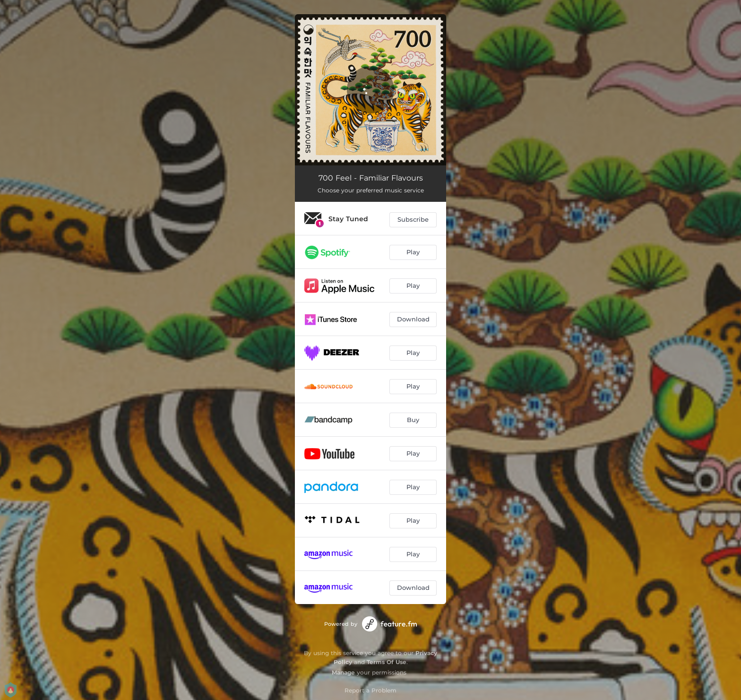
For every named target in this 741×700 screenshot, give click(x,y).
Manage (343, 672)
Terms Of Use (387, 662)
